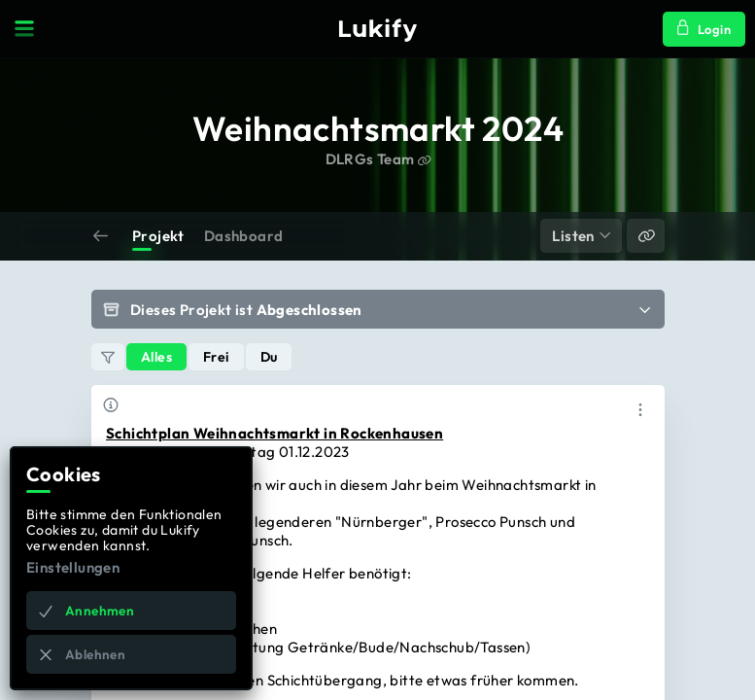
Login (704, 28)
